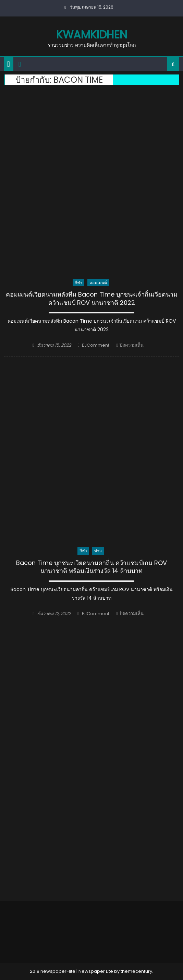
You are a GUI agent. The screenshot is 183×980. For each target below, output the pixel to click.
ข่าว (98, 551)
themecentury (136, 971)
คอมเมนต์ (98, 283)
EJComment (96, 345)
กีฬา (78, 283)
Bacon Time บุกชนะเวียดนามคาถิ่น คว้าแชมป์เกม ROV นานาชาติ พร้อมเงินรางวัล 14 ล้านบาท (91, 567)
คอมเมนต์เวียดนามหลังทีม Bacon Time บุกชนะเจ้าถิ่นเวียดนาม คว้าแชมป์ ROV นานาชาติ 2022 (92, 298)
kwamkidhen (92, 34)
